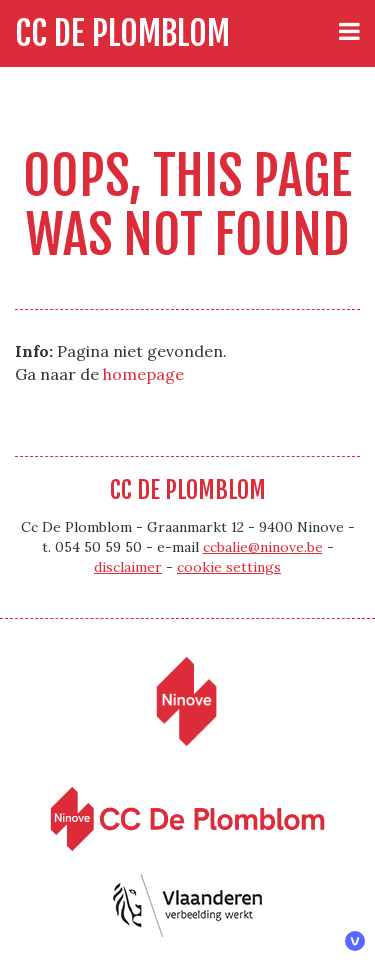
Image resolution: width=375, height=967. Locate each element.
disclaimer (128, 567)
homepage (143, 374)
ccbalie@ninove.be (263, 547)
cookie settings (229, 567)
